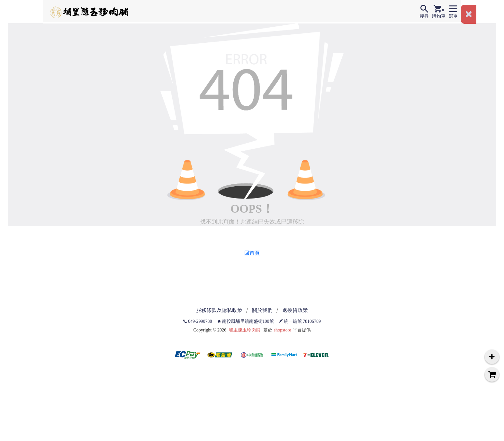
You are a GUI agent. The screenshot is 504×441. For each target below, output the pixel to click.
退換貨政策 (295, 310)
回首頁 (252, 253)
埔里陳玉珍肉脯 (245, 330)
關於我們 (262, 310)
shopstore (283, 330)
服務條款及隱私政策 (219, 310)
